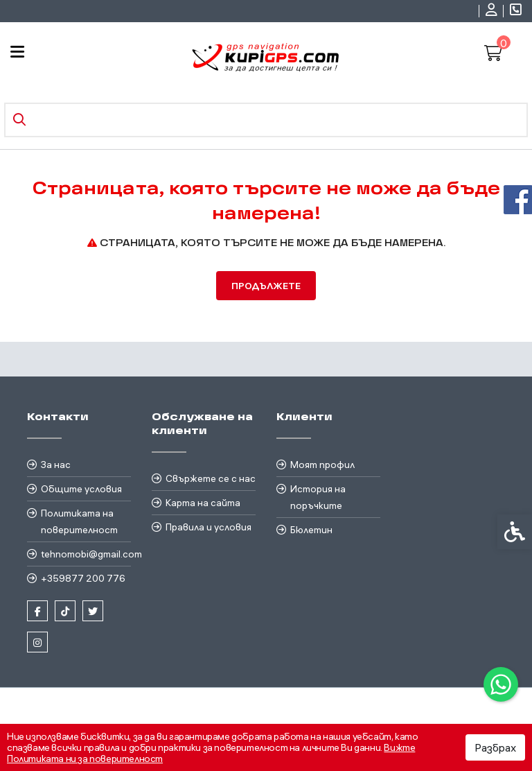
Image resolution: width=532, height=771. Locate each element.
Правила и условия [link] (209, 527)
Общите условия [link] (81, 489)
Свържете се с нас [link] (211, 478)
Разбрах (495, 747)
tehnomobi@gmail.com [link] (86, 554)
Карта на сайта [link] (203, 503)
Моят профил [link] (322, 465)
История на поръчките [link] (318, 497)
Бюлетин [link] (311, 530)
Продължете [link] (266, 286)
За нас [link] (56, 465)
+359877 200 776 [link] (83, 578)
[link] (501, 684)
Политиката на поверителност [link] (79, 521)
